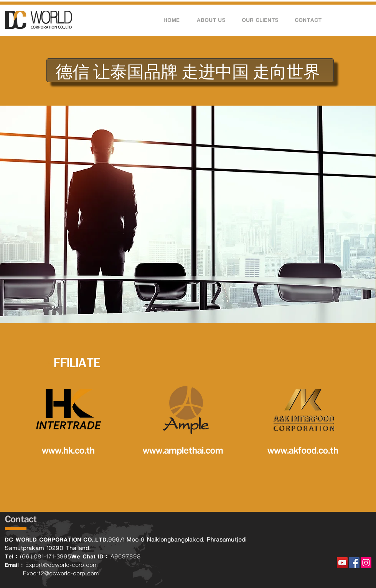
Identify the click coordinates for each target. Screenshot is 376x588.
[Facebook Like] (356, 532)
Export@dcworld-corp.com (62, 565)
